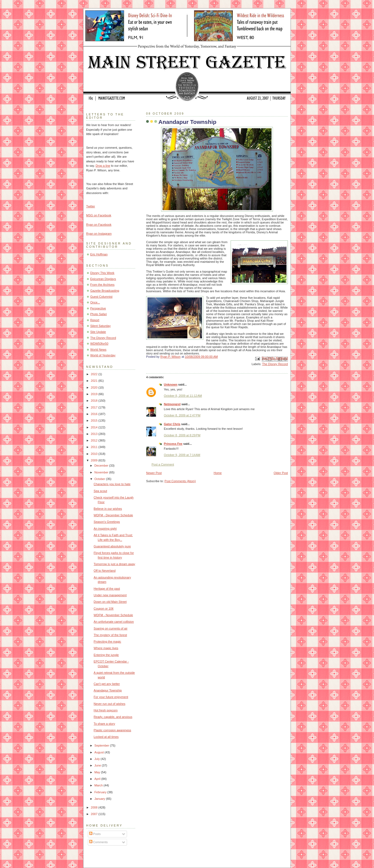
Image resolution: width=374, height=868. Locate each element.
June (98, 765)
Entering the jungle (106, 655)
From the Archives (102, 285)
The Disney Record (275, 364)
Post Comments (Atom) (180, 481)
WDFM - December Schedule (113, 515)
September (102, 745)
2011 (95, 447)
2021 (95, 381)
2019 (95, 394)
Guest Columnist (101, 297)
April (98, 779)
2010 (95, 454)
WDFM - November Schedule (113, 615)
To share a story (105, 724)
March (99, 785)
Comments (98, 842)
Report (95, 320)
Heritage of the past (107, 589)
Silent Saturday (100, 326)
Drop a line (103, 166)
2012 (95, 440)
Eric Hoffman (99, 254)
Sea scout (100, 491)
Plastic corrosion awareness (113, 730)
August (99, 752)
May (98, 772)
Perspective (98, 308)
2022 (95, 374)
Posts (95, 834)
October (100, 479)
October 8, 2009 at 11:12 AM (183, 396)
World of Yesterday (103, 355)
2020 (95, 387)
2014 (95, 427)
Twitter (91, 206)
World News (98, 350)
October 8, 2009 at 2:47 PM (182, 415)
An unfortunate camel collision (114, 622)
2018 (95, 401)
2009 (95, 460)
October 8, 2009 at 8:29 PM (182, 435)
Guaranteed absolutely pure (112, 546)
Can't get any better (107, 684)
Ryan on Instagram (99, 234)
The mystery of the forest (110, 635)
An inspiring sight (105, 529)
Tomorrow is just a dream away (114, 564)
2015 (95, 420)
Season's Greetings (107, 522)
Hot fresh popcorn (106, 710)
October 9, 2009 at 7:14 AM (182, 455)
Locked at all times (106, 737)
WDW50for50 (99, 344)
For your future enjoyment (111, 697)
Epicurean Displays (103, 279)
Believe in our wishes (108, 509)
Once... (95, 302)
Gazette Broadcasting (105, 291)
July (97, 759)
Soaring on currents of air (111, 628)
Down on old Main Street (110, 602)
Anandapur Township (108, 690)
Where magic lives (106, 648)
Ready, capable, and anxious (113, 717)
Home (218, 473)
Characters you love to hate (112, 484)
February (101, 792)
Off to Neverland (105, 571)
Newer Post (154, 473)
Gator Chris (172, 424)
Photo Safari (99, 314)
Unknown (171, 384)
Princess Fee (173, 444)
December (102, 466)
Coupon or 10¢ (104, 609)
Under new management (110, 595)
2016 (95, 414)
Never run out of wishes (110, 704)
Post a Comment (163, 464)
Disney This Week (102, 273)
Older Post (281, 473)
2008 (95, 807)
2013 (95, 434)
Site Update (98, 332)
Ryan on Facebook (99, 225)
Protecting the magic (108, 642)
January (100, 799)
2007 (95, 814)
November (102, 472)
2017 (95, 407)
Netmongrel (172, 404)
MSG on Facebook (99, 215)
